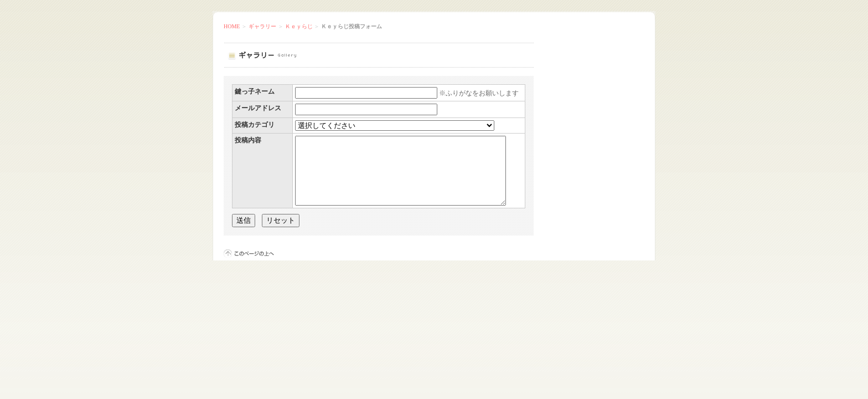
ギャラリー (262, 26)
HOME (232, 26)
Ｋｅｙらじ (299, 26)
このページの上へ (249, 267)
